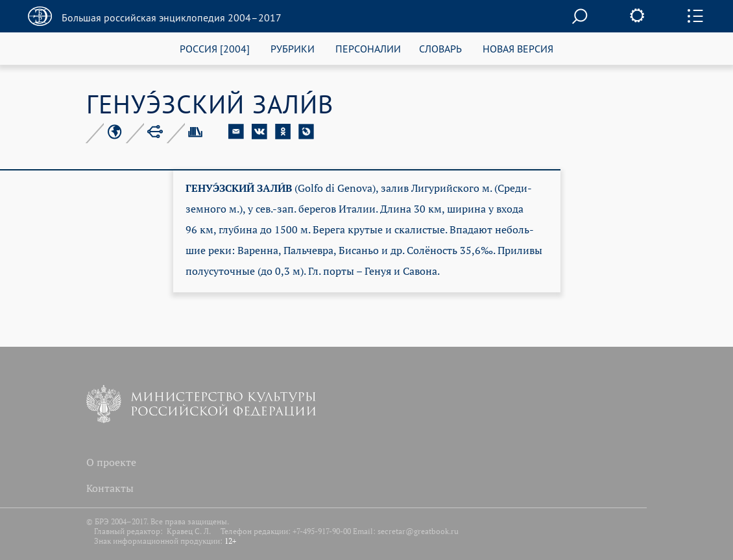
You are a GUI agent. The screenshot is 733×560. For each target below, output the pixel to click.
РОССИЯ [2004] (215, 48)
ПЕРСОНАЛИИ (368, 48)
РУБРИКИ (293, 48)
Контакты (110, 488)
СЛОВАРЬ (440, 48)
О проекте (111, 462)
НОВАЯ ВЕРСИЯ (518, 48)
